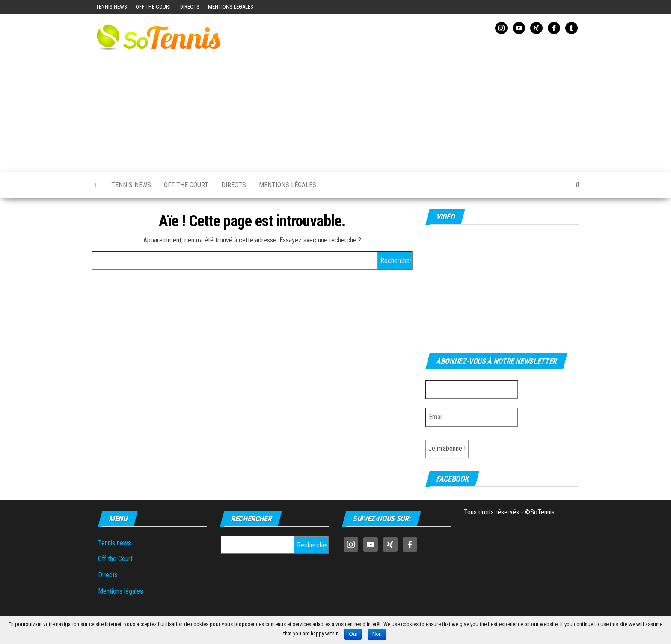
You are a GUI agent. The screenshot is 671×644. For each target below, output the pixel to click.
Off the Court (154, 7)
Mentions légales (231, 7)
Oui (353, 634)
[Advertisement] (419, 102)
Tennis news (111, 7)
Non (377, 634)
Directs (190, 7)
